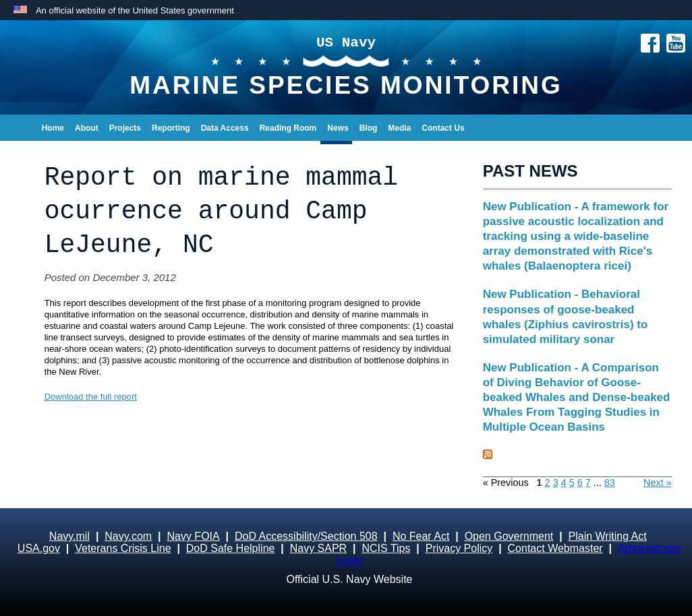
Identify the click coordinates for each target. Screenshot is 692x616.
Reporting (171, 128)
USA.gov (39, 548)
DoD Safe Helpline (231, 548)
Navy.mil (69, 536)
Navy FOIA (193, 536)
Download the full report (91, 397)
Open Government (509, 536)
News (338, 128)
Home (53, 128)
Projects (125, 128)
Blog (369, 128)
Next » (658, 483)
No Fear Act (421, 536)
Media (399, 128)
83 (610, 483)
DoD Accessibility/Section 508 (306, 536)
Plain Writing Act (608, 536)
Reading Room (288, 128)
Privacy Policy (459, 548)
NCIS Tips (386, 548)
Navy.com (128, 536)
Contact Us (443, 128)
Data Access (225, 128)
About (87, 128)
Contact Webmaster (555, 548)
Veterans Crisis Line (123, 548)
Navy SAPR (318, 548)
